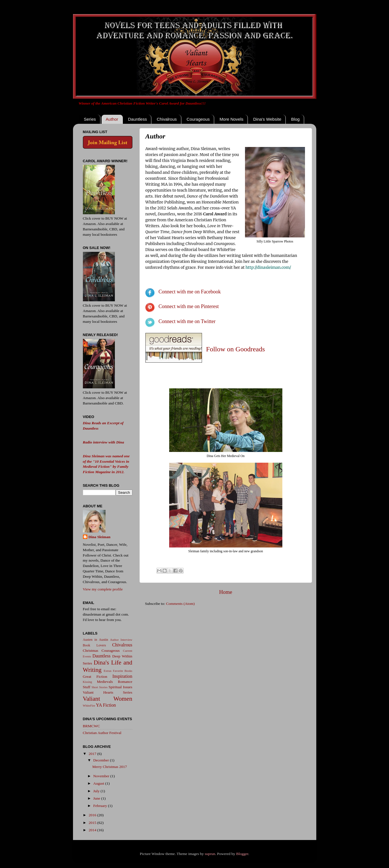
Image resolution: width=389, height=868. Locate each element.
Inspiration (122, 676)
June (97, 798)
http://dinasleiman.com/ (268, 267)
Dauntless (137, 119)
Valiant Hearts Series (108, 692)
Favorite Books (123, 671)
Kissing (88, 682)
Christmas (91, 651)
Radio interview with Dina (104, 442)
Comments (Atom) (180, 604)
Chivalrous (167, 119)
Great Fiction (95, 677)
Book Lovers (94, 645)
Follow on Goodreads (235, 349)
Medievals (105, 682)
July (97, 791)
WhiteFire (89, 705)
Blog (295, 119)
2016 (93, 815)
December (102, 760)
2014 (93, 830)
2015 (93, 823)
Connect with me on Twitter (187, 321)
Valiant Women (108, 699)
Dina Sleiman (100, 537)
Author (112, 119)
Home (225, 592)
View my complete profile (103, 589)
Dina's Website (267, 119)
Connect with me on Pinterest (189, 306)
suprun (210, 854)
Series (90, 119)
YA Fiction (106, 705)
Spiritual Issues (121, 687)
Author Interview (121, 640)
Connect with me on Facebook (190, 292)
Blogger (242, 854)
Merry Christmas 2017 (109, 767)
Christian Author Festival (102, 733)
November (102, 776)
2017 (93, 754)
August (99, 783)
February (101, 806)
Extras (108, 671)
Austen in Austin (95, 640)
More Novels (231, 119)
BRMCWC (92, 726)
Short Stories (99, 687)
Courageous (198, 119)
